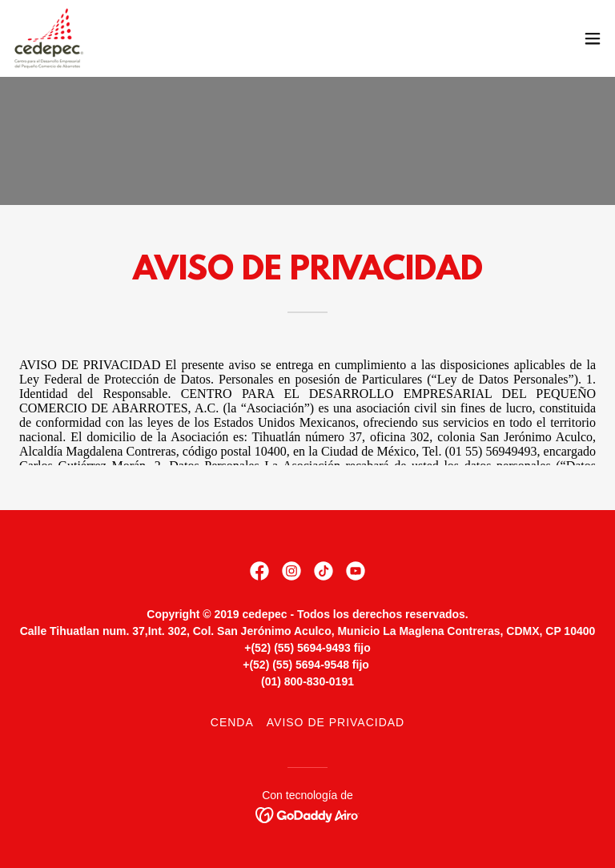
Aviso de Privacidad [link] (336, 722)
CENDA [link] (232, 722)
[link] (49, 38)
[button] (593, 38)
